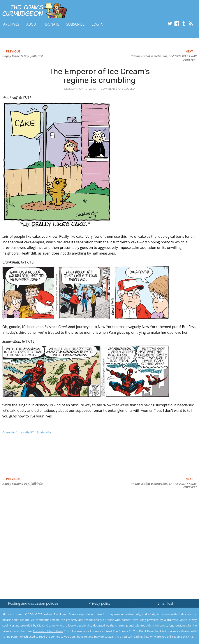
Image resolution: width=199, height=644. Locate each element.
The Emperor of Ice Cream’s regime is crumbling (99, 76)
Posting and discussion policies (33, 603)
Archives (11, 24)
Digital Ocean (46, 625)
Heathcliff (27, 432)
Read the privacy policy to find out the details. (160, 617)
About (32, 24)
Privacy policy (99, 603)
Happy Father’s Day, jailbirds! (23, 56)
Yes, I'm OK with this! (162, 628)
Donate (52, 24)
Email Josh (166, 603)
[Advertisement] (82, 460)
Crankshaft (10, 432)
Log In (98, 24)
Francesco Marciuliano (48, 631)
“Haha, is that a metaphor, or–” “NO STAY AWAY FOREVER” (164, 58)
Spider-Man (45, 432)
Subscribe (75, 24)
